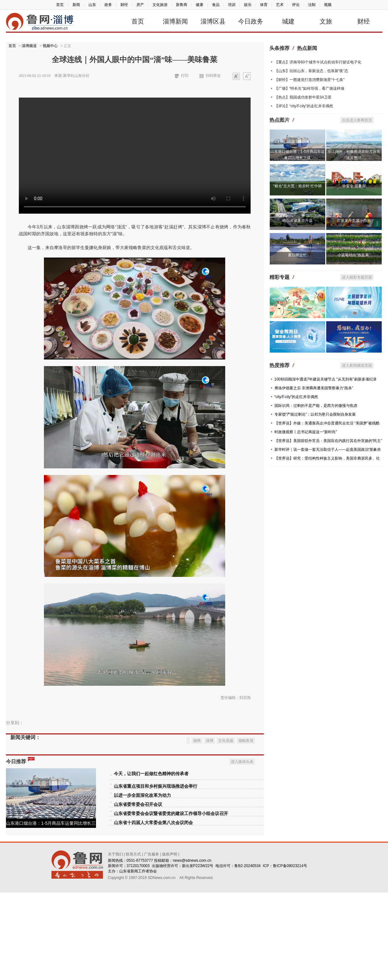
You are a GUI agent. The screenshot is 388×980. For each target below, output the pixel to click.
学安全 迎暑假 (354, 186)
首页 (60, 5)
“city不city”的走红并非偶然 (296, 397)
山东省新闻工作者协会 (138, 959)
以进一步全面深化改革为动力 (142, 883)
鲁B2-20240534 (247, 953)
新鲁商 (182, 5)
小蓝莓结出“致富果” (354, 255)
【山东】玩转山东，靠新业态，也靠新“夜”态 (311, 71)
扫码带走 (213, 76)
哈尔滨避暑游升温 (297, 221)
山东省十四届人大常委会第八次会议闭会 (153, 910)
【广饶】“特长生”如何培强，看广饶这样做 (310, 88)
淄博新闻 (175, 21)
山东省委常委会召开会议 (138, 892)
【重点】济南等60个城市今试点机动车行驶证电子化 (318, 62)
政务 (108, 5)
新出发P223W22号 (198, 953)
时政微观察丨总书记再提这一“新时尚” (306, 432)
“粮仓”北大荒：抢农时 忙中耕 (298, 186)
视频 (328, 5)
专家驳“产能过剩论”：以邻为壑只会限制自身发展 (315, 414)
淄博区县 (213, 21)
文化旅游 (160, 5)
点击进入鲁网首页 (357, 120)
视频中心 (50, 46)
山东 (92, 5)
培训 (232, 5)
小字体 (236, 77)
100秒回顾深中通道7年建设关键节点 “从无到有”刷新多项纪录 (326, 379)
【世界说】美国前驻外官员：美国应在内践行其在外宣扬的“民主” (328, 441)
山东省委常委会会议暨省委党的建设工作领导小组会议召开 (171, 901)
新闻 (76, 5)
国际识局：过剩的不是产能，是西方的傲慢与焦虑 (316, 406)
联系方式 (133, 942)
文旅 (326, 21)
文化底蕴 (226, 828)
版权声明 (170, 942)
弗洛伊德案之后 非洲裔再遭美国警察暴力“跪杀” (314, 388)
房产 (140, 5)
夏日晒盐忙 (297, 255)
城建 (288, 21)
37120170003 (138, 953)
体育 (264, 5)
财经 (124, 5)
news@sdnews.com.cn (192, 948)
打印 (185, 76)
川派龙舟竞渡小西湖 (354, 221)
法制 (312, 5)
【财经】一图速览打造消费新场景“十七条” (310, 80)
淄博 (210, 828)
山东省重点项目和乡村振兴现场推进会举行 (156, 874)
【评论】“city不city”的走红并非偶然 (304, 106)
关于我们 (115, 942)
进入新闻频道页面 (357, 365)
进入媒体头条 (242, 849)
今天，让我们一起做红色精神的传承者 (151, 861)
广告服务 (151, 942)
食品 (216, 5)
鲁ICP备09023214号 (290, 953)
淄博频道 (29, 46)
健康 (199, 5)
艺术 (280, 5)
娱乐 (248, 5)
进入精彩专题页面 (357, 277)
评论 (296, 5)
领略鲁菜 (246, 828)
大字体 (247, 77)
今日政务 (251, 21)
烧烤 (197, 828)
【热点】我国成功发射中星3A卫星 (303, 97)
